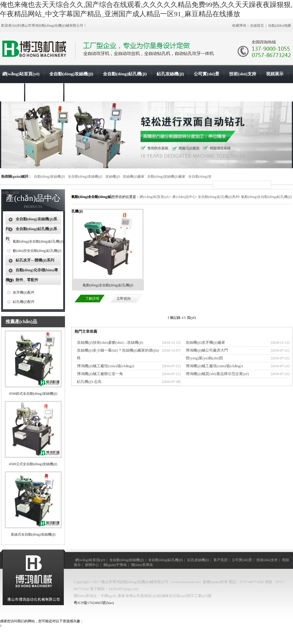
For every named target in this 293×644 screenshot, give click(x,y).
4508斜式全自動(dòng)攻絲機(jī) (33, 394)
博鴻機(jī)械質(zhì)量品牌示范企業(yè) (217, 374)
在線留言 (257, 26)
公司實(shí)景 (207, 74)
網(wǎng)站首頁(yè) (21, 74)
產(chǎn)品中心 (184, 197)
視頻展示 (275, 74)
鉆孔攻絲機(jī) (170, 74)
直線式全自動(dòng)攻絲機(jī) (33, 534)
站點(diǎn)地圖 (280, 26)
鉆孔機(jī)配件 (24, 302)
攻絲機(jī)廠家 (134, 177)
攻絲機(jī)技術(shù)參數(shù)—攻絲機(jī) (110, 342)
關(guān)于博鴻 (44, 92)
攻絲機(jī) (113, 177)
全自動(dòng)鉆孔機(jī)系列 (219, 197)
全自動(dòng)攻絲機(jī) (71, 74)
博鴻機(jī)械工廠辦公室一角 (100, 374)
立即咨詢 (124, 299)
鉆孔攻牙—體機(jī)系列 (35, 260)
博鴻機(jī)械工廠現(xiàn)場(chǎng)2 (106, 366)
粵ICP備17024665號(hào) (94, 603)
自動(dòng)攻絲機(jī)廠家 (166, 177)
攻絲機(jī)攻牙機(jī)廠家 (205, 342)
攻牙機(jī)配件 (24, 292)
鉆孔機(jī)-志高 (89, 382)
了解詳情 (92, 299)
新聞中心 (11, 92)
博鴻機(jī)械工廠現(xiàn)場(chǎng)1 (214, 366)
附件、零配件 (27, 280)
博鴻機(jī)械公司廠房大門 (207, 350)
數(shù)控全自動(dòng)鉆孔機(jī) (37, 251)
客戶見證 (220, 560)
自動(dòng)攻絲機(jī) (49, 177)
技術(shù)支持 (243, 74)
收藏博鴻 (239, 26)
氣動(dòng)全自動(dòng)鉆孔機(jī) (38, 241)
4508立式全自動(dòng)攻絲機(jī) (33, 464)
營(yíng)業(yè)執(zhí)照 (204, 358)
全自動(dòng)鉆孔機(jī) (125, 74)
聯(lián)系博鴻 (82, 92)
